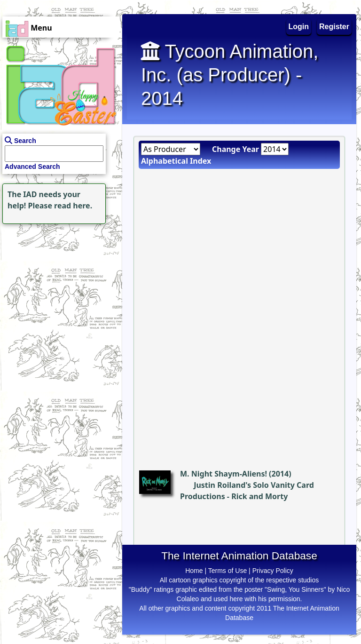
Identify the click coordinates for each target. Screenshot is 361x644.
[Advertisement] (59, 285)
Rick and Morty (259, 496)
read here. (73, 206)
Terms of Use (228, 571)
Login (299, 27)
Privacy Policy (273, 571)
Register (334, 27)
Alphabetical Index (176, 161)
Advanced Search (32, 167)
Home (194, 571)
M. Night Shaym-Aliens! (224, 474)
